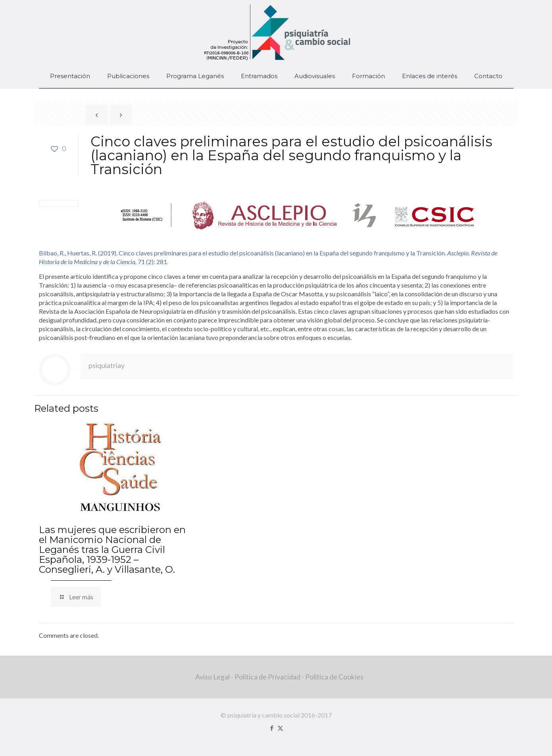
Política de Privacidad (267, 677)
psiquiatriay (107, 365)
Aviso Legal (213, 677)
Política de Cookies (334, 677)
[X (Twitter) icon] (280, 728)
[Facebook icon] (272, 728)
